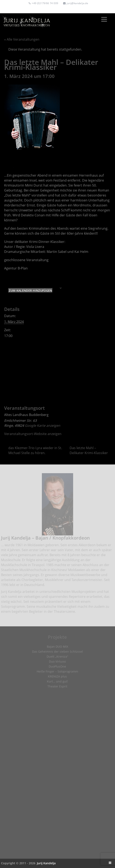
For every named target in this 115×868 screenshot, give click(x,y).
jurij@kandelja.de (77, 3)
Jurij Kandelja (46, 863)
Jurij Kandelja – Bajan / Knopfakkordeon (45, 539)
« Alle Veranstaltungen (22, 39)
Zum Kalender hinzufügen (30, 290)
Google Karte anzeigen (42, 426)
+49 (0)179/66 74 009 (45, 3)
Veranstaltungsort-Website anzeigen (33, 434)
